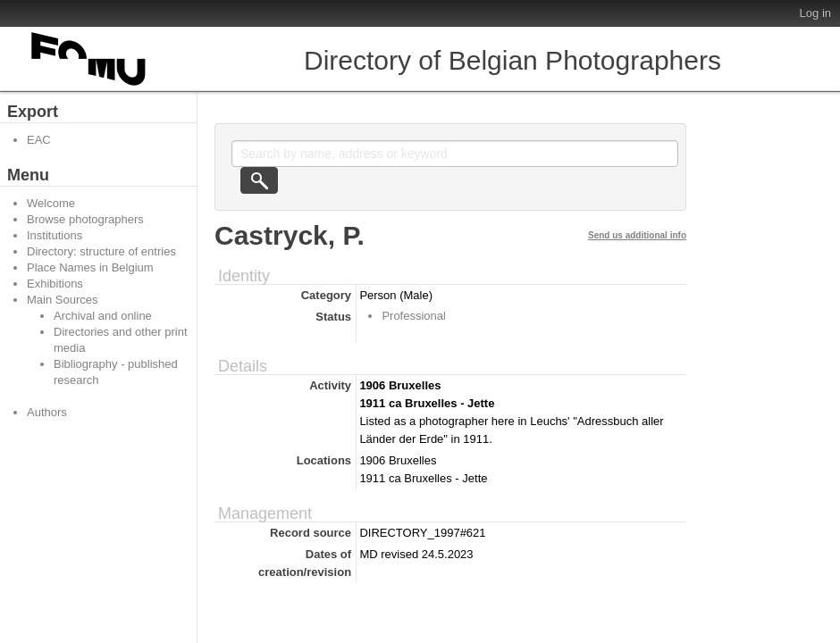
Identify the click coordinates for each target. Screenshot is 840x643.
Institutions (55, 235)
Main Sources (62, 300)
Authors (47, 412)
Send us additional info (637, 235)
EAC (39, 140)
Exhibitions (55, 284)
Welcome (51, 203)
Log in (815, 13)
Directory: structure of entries (101, 251)
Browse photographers (85, 219)
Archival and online (103, 316)
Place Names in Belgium (90, 267)
